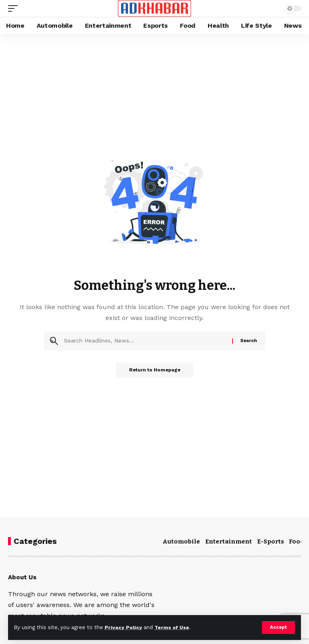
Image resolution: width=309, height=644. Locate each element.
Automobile (181, 541)
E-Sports (271, 541)
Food (297, 541)
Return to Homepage (154, 371)
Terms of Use (173, 627)
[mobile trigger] (15, 8)
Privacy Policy (124, 627)
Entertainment (229, 541)
